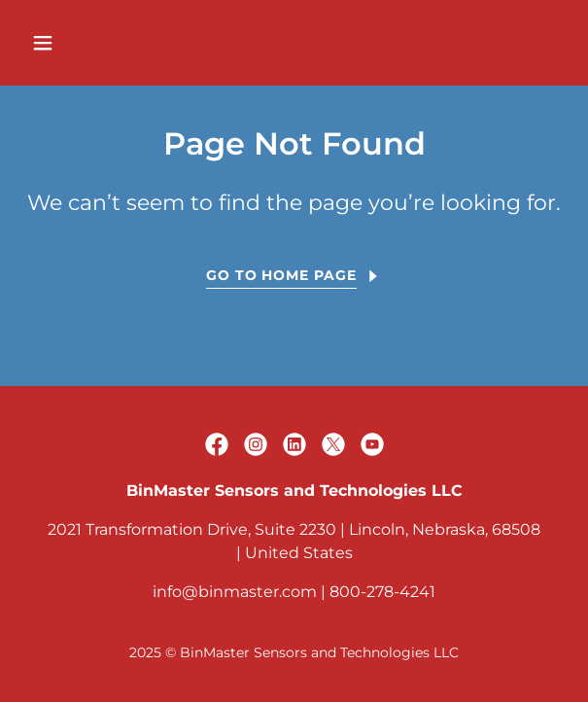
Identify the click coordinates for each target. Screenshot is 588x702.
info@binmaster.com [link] (235, 592)
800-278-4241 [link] (382, 592)
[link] (217, 444)
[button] (86, 43)
